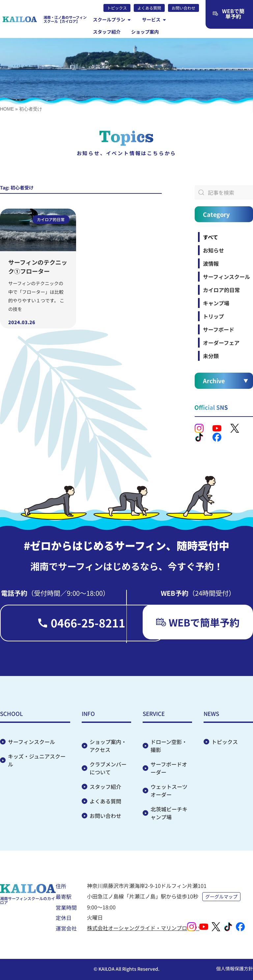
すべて (211, 237)
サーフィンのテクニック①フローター (38, 267)
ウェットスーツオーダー (169, 791)
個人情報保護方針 (235, 968)
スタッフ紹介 (105, 787)
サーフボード (219, 329)
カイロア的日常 (221, 290)
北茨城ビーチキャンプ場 (169, 813)
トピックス (225, 742)
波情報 (211, 263)
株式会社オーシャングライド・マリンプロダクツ (145, 928)
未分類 (211, 356)
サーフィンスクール (226, 277)
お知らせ (213, 250)
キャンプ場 (216, 303)
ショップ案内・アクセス (108, 746)
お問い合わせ (105, 816)
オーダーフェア (221, 343)
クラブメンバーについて (108, 768)
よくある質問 (105, 801)
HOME (7, 109)
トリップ (213, 316)
